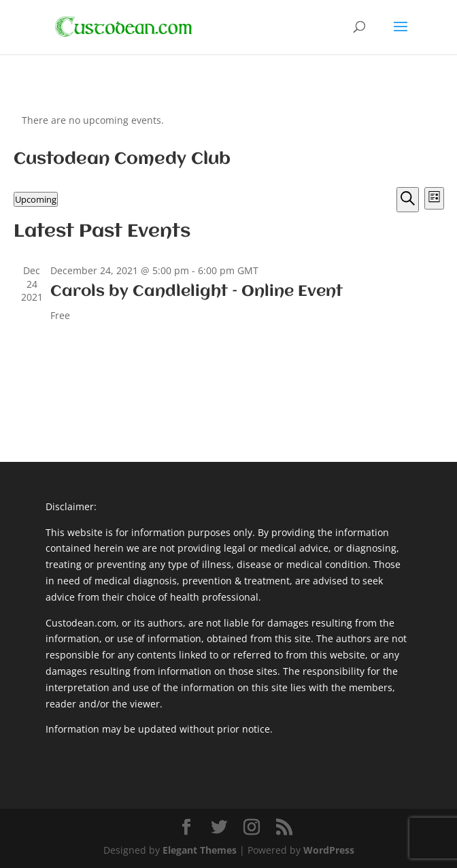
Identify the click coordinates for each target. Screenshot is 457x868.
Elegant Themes (200, 850)
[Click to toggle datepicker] (36, 199)
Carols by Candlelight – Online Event (197, 292)
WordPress (329, 850)
